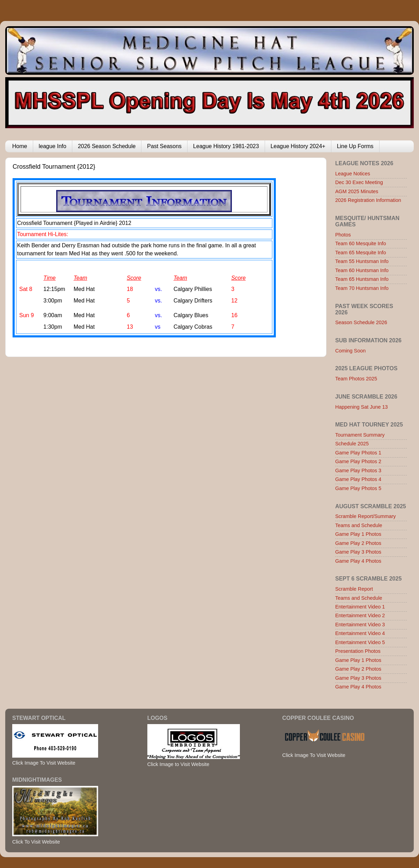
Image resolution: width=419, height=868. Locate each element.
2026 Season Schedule (107, 146)
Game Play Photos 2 (358, 461)
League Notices (353, 174)
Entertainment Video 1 (360, 607)
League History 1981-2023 (226, 146)
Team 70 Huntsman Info (362, 288)
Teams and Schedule (359, 525)
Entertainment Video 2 (360, 615)
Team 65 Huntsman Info (362, 279)
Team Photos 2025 (356, 379)
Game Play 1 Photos (358, 534)
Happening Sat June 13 (361, 407)
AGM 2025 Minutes (357, 191)
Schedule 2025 (352, 444)
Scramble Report (354, 589)
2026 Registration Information (368, 200)
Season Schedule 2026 (361, 322)
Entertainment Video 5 (360, 642)
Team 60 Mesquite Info (361, 243)
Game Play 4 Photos (358, 561)
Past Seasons (164, 146)
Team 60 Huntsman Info (362, 270)
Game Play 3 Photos (358, 552)
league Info (53, 146)
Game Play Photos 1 (358, 453)
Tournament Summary (360, 435)
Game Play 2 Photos (358, 543)
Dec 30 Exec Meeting (359, 182)
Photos (343, 235)
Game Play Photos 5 (358, 488)
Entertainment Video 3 (360, 625)
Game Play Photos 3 (358, 471)
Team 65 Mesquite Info (361, 253)
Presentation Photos (358, 651)
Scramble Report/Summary (366, 516)
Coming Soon (350, 351)
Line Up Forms (355, 146)
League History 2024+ (298, 146)
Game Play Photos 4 (358, 479)
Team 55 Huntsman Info (362, 261)
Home (20, 146)
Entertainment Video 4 (360, 633)
